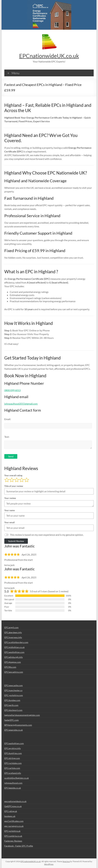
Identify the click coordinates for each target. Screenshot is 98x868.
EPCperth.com (11, 705)
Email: (8, 419)
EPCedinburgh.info (14, 657)
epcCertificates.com (14, 821)
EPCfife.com (10, 667)
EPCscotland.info (13, 773)
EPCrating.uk (11, 811)
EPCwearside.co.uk (14, 730)
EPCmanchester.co (13, 690)
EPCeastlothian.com (14, 743)
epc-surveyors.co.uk (14, 826)
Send (11, 456)
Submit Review (16, 541)
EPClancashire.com (14, 672)
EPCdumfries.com (13, 753)
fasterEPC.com (12, 720)
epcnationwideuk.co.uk (15, 801)
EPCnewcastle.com (14, 685)
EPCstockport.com (13, 710)
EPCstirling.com (12, 758)
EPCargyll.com (11, 627)
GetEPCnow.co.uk (13, 806)
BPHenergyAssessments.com (18, 725)
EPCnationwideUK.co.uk (49, 56)
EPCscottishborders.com (16, 642)
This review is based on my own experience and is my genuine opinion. (47, 535)
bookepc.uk (10, 816)
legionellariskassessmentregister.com (22, 715)
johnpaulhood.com (13, 783)
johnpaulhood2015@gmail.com (21, 404)
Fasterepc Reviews (13, 841)
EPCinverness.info (13, 637)
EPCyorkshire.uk (12, 831)
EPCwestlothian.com (14, 652)
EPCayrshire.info (13, 748)
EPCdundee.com (12, 700)
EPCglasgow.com (13, 662)
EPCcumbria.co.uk (13, 836)
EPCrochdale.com (13, 763)
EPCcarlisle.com (12, 768)
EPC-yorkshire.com (14, 695)
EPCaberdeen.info (13, 632)
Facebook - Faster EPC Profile (19, 846)
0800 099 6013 (12, 390)
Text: (7, 437)
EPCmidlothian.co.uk (14, 647)
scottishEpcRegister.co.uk (17, 778)
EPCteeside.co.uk (13, 788)
